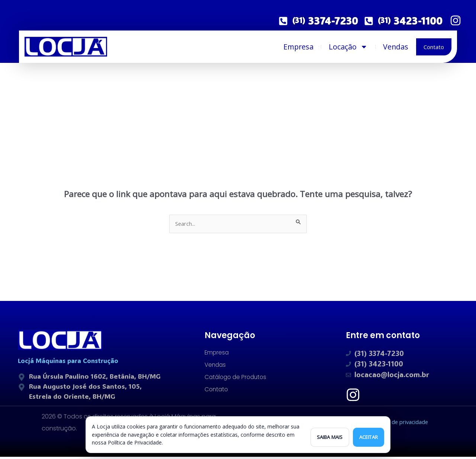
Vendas (396, 47)
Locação (348, 47)
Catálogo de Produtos (237, 378)
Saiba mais (330, 437)
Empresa (298, 47)
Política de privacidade (398, 424)
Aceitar (369, 437)
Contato (434, 47)
